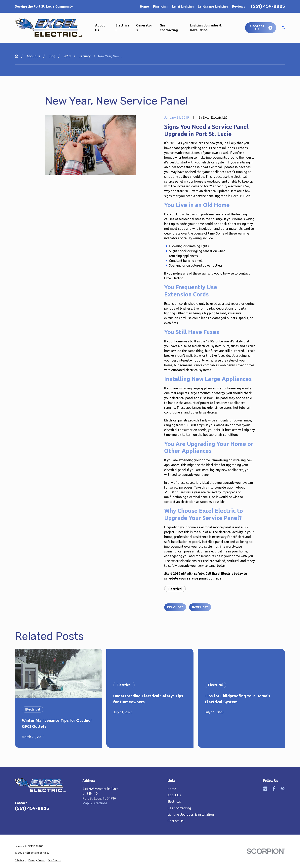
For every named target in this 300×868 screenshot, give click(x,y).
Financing (160, 6)
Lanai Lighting (183, 6)
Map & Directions (95, 803)
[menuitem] (20, 860)
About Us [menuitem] (100, 28)
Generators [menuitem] (144, 28)
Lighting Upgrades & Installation (191, 814)
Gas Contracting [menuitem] (169, 28)
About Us (174, 795)
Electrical (175, 589)
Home (144, 6)
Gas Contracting (179, 808)
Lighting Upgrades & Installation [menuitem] (206, 28)
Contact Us (175, 821)
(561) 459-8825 (268, 6)
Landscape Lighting (213, 6)
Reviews (239, 6)
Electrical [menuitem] (122, 28)
